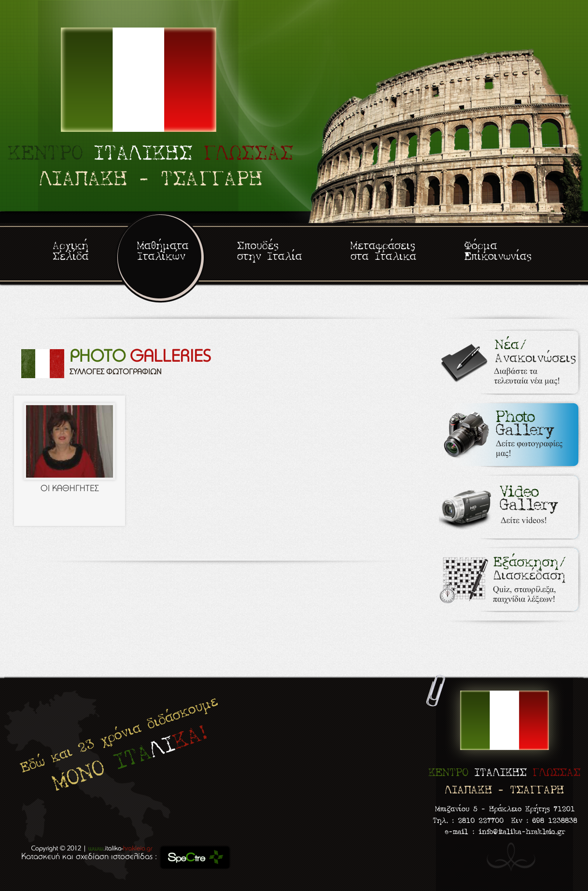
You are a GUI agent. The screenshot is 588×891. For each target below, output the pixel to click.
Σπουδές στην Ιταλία (270, 252)
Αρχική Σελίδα (71, 252)
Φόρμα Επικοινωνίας (498, 252)
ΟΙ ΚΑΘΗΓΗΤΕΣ (70, 489)
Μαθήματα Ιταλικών (163, 252)
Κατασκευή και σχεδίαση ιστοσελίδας (88, 857)
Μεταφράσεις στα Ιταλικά (383, 252)
